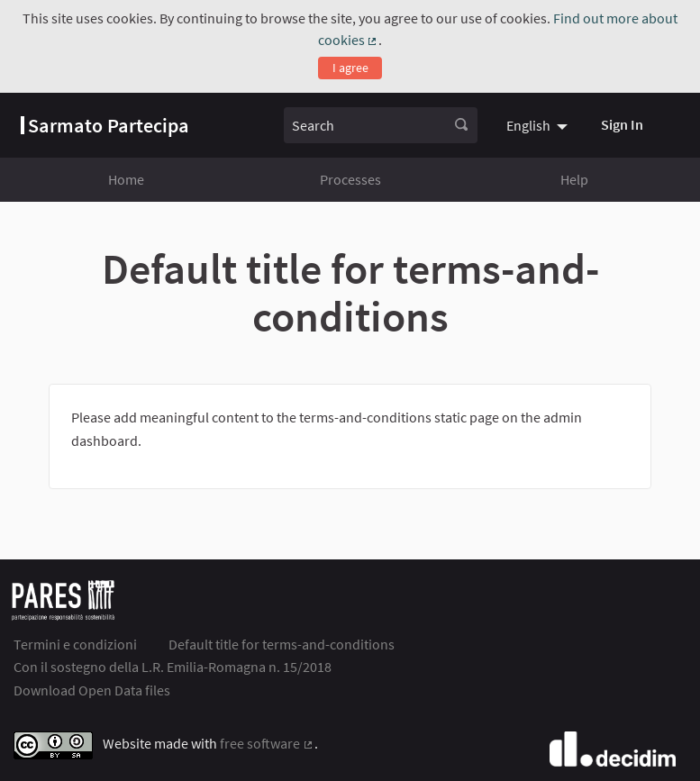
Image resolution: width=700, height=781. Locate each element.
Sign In (622, 124)
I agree (350, 68)
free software (267, 743)
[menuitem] (539, 125)
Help (574, 179)
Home (126, 179)
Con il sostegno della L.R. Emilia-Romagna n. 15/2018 (173, 667)
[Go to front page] (105, 125)
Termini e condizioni (75, 644)
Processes (350, 179)
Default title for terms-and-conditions (282, 644)
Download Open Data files (92, 690)
